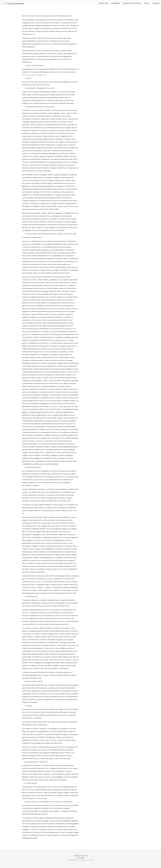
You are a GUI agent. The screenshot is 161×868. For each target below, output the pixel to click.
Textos (147, 3)
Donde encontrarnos (81, 856)
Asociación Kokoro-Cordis (132, 3)
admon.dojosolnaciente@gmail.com (34, 75)
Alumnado (156, 3)
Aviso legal (81, 858)
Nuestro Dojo (103, 3)
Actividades (115, 3)
